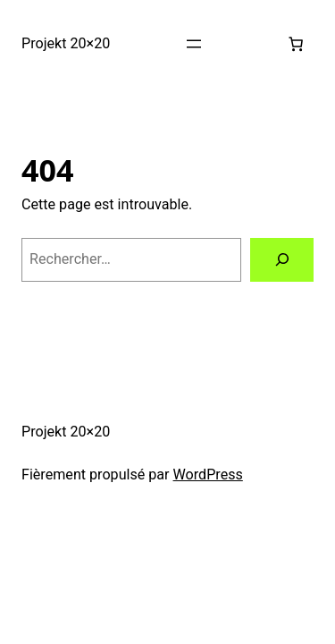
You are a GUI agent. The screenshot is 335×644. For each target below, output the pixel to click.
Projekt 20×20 (66, 43)
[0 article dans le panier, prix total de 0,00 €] (296, 44)
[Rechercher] (282, 260)
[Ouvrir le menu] (194, 44)
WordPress (208, 475)
